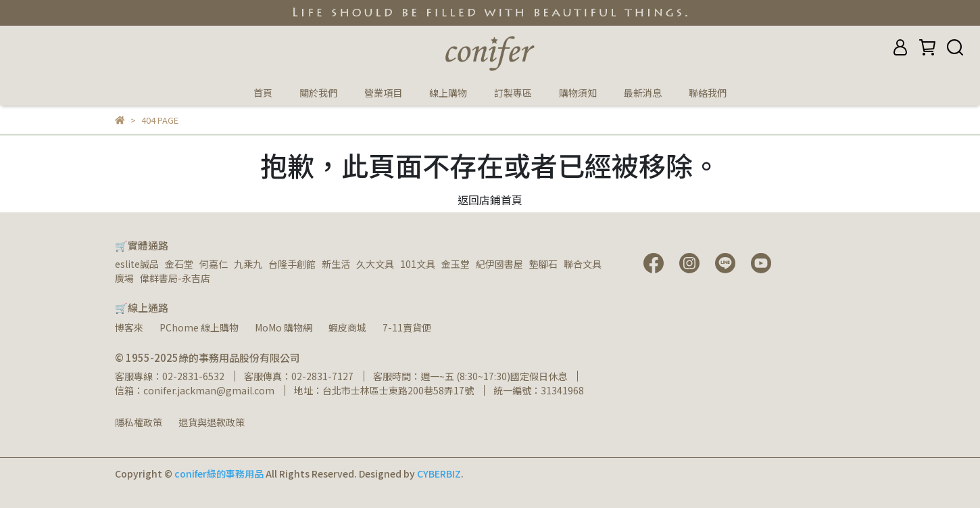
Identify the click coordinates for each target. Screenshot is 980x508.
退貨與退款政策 (212, 422)
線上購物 (448, 93)
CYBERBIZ (439, 474)
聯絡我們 (708, 93)
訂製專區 (513, 93)
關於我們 (318, 93)
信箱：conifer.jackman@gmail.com (195, 390)
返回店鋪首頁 (490, 200)
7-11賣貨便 (407, 327)
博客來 (129, 327)
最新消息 (643, 93)
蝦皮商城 (347, 327)
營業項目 (383, 93)
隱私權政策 (139, 422)
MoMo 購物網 (284, 327)
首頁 (263, 93)
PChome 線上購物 (199, 327)
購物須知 (578, 93)
